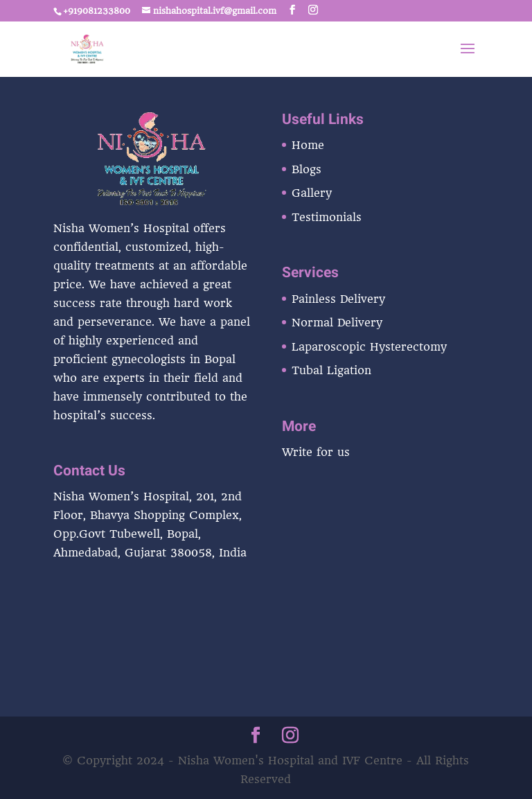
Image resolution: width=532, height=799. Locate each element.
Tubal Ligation (331, 370)
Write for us (316, 452)
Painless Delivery (338, 299)
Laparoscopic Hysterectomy (369, 347)
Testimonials (327, 217)
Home (308, 145)
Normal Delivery (337, 323)
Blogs (307, 169)
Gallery (312, 193)
